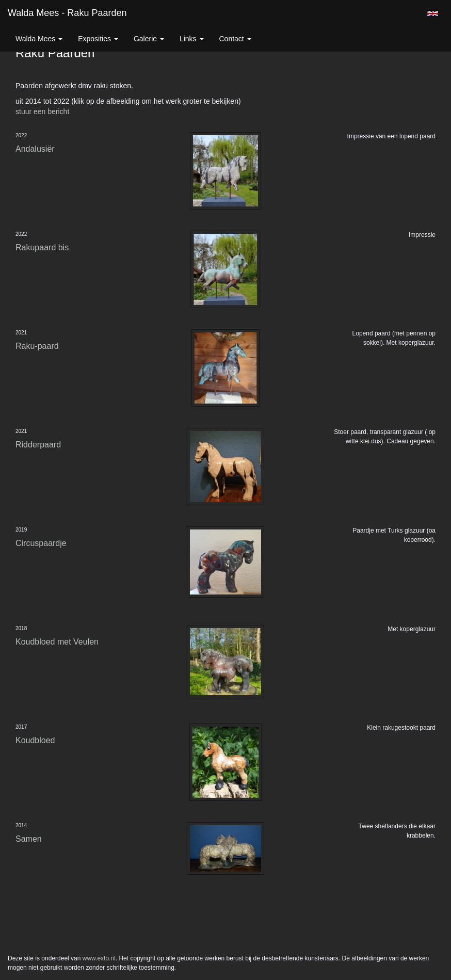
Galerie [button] (149, 39)
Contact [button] (235, 39)
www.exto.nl (99, 958)
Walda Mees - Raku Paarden (67, 13)
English (433, 13)
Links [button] (192, 39)
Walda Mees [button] (39, 39)
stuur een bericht (42, 111)
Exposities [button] (98, 39)
